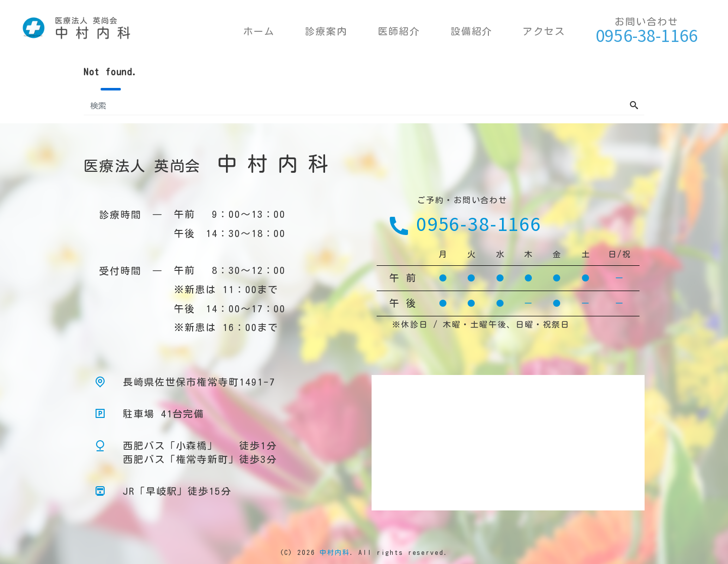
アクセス (544, 31)
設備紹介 (472, 31)
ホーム (259, 31)
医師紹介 (399, 31)
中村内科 (335, 553)
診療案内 (326, 31)
